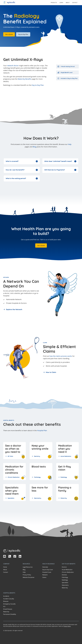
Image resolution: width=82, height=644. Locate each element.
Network (45, 575)
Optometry (65, 585)
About (68, 3)
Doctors (64, 567)
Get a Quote (9, 34)
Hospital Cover (47, 572)
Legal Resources (28, 567)
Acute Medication (67, 570)
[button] (54, 3)
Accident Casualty (9, 599)
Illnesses (6, 601)
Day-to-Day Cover (48, 570)
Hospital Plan (42, 430)
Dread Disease (8, 609)
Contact (75, 3)
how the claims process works (61, 356)
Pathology (65, 577)
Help (70, 144)
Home (5, 567)
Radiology (65, 580)
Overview (45, 567)
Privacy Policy (27, 575)
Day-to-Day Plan (23, 34)
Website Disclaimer (29, 577)
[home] (9, 3)
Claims (44, 577)
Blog (34, 147)
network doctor (13, 66)
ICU (4, 606)
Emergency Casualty (9, 604)
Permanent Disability (10, 614)
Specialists (65, 583)
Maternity (65, 588)
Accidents (6, 596)
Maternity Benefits (25, 79)
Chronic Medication (68, 572)
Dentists (64, 575)
